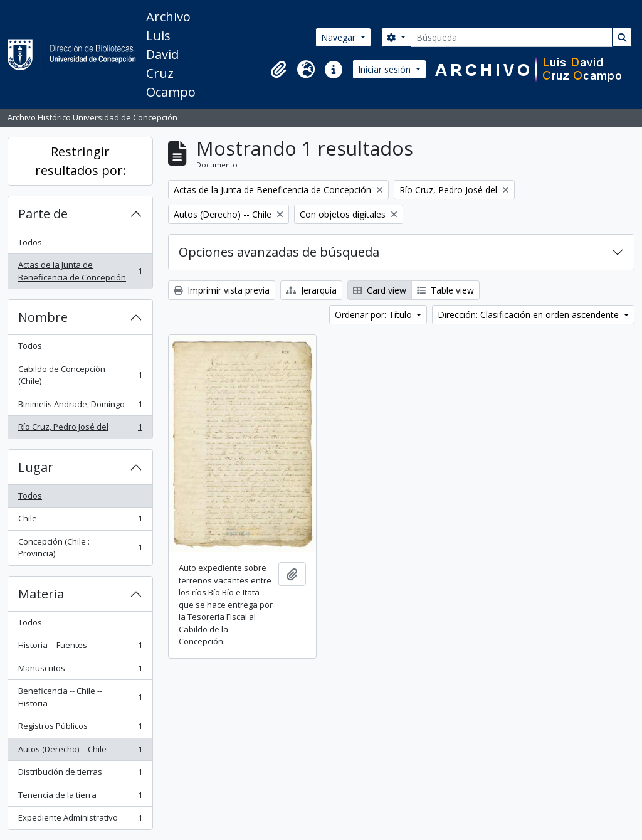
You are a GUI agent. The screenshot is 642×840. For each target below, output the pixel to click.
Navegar (339, 37)
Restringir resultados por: (81, 161)
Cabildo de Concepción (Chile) (80, 375)
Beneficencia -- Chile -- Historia (80, 697)
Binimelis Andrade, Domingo (80, 407)
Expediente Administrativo (80, 820)
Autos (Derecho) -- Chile (80, 752)
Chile (80, 521)
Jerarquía (311, 290)
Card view (380, 290)
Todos (30, 242)
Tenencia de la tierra (80, 798)
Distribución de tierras (80, 774)
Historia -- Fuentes (80, 648)
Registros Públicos (80, 729)
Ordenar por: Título (375, 315)
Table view (445, 290)
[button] (278, 70)
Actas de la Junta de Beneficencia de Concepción (80, 271)
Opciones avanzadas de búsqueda (279, 252)
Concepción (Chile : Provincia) (80, 548)
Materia (41, 594)
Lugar (36, 467)
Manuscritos (80, 671)
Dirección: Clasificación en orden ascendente (529, 315)
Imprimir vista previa (222, 290)
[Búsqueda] (512, 37)
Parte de (43, 214)
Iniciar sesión (386, 69)
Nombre (43, 317)
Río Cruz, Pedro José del (80, 429)
